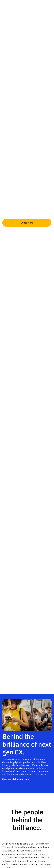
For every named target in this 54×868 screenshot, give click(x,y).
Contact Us (27, 223)
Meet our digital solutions (15, 779)
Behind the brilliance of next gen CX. (27, 744)
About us (27, 232)
